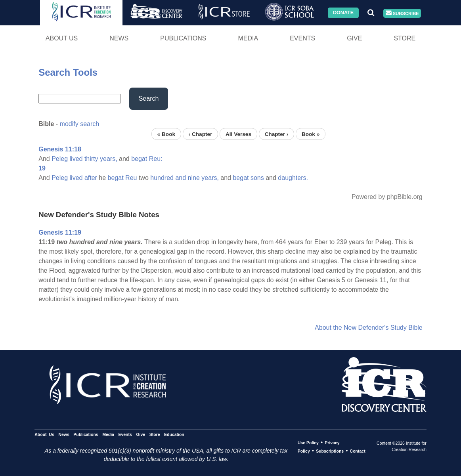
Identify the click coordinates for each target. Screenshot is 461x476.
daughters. (293, 178)
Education (174, 434)
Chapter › (277, 134)
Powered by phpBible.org (387, 197)
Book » (311, 134)
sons (257, 178)
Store (405, 38)
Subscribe (402, 13)
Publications (183, 38)
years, (109, 159)
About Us (62, 38)
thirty (91, 159)
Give (354, 38)
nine (194, 178)
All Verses (238, 134)
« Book (166, 134)
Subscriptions (330, 451)
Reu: (156, 159)
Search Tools (68, 72)
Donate (343, 13)
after (91, 178)
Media (248, 38)
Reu (131, 178)
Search (149, 98)
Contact (358, 451)
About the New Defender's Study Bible (369, 328)
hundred (162, 178)
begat (139, 159)
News (119, 38)
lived (76, 159)
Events (302, 38)
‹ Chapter (201, 134)
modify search (80, 124)
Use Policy (308, 443)
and (181, 178)
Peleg (60, 159)
